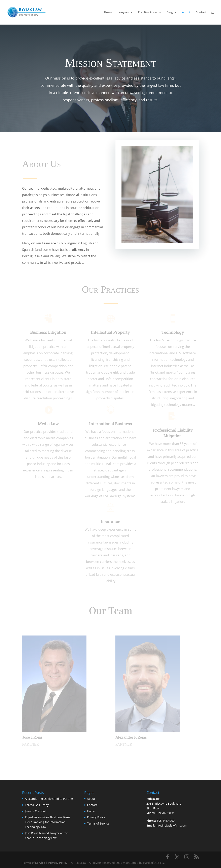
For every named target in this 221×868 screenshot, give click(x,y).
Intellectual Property (110, 332)
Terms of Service (98, 823)
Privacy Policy (96, 817)
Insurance (110, 521)
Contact (201, 12)
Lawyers (123, 12)
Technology (173, 332)
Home (108, 12)
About (186, 12)
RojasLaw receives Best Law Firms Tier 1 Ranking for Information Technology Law (48, 822)
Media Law (48, 424)
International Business (110, 424)
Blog (170, 12)
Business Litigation (48, 332)
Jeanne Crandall (36, 811)
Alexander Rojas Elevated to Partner (49, 799)
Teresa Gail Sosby (37, 805)
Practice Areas (148, 12)
